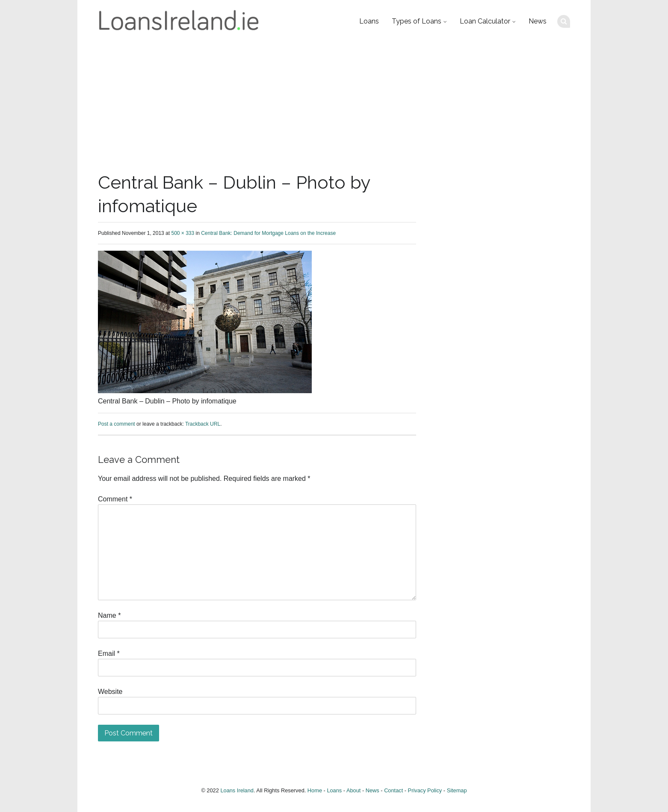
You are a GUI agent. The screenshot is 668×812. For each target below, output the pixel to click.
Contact (393, 790)
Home (315, 790)
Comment (115, 499)
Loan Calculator (485, 21)
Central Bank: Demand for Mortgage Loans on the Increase (268, 233)
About (353, 790)
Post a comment (117, 424)
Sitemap (457, 790)
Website (110, 692)
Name (109, 615)
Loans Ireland (237, 790)
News (538, 21)
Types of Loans (417, 21)
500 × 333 (183, 233)
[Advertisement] (334, 107)
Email (109, 653)
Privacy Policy (425, 790)
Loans (369, 21)
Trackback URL (203, 424)
